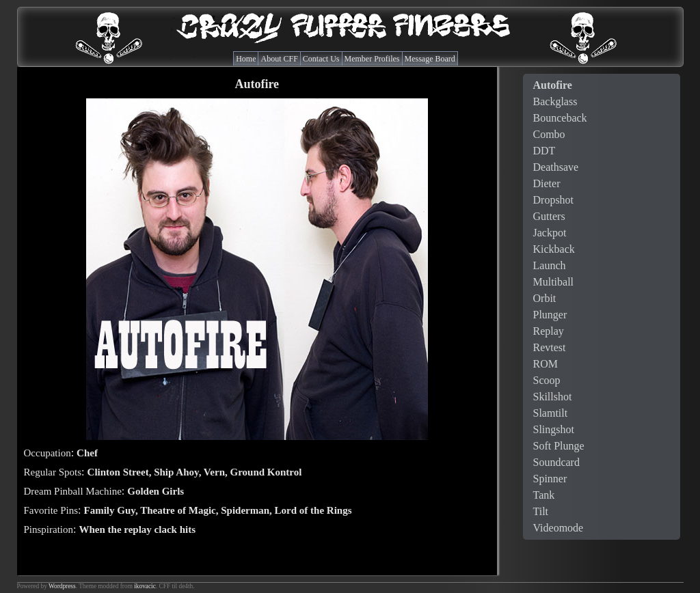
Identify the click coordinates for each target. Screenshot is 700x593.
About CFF (279, 59)
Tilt (541, 511)
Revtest (550, 347)
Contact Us (321, 59)
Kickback (554, 249)
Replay (549, 331)
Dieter (547, 183)
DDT (544, 151)
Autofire (553, 85)
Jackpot (550, 233)
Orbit (545, 298)
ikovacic (145, 586)
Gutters (549, 216)
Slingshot (554, 429)
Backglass (555, 101)
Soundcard (556, 462)
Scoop (547, 380)
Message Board (430, 59)
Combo (549, 134)
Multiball (554, 282)
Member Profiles (372, 59)
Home (246, 59)
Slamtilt (551, 413)
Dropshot (554, 200)
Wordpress (62, 586)
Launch (550, 265)
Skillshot (553, 397)
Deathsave (556, 167)
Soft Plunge (559, 446)
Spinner (550, 479)
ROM (546, 364)
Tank (544, 495)
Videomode (558, 528)
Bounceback (560, 118)
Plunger (550, 315)
